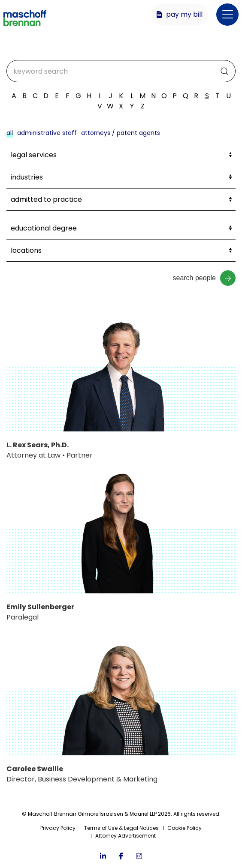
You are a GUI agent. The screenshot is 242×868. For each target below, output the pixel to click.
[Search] (121, 71)
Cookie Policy (185, 828)
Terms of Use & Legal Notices (121, 828)
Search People (204, 278)
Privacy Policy (58, 828)
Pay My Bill (180, 14)
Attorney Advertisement (126, 836)
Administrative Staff (47, 133)
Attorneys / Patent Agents (121, 133)
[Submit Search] (224, 71)
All (10, 133)
